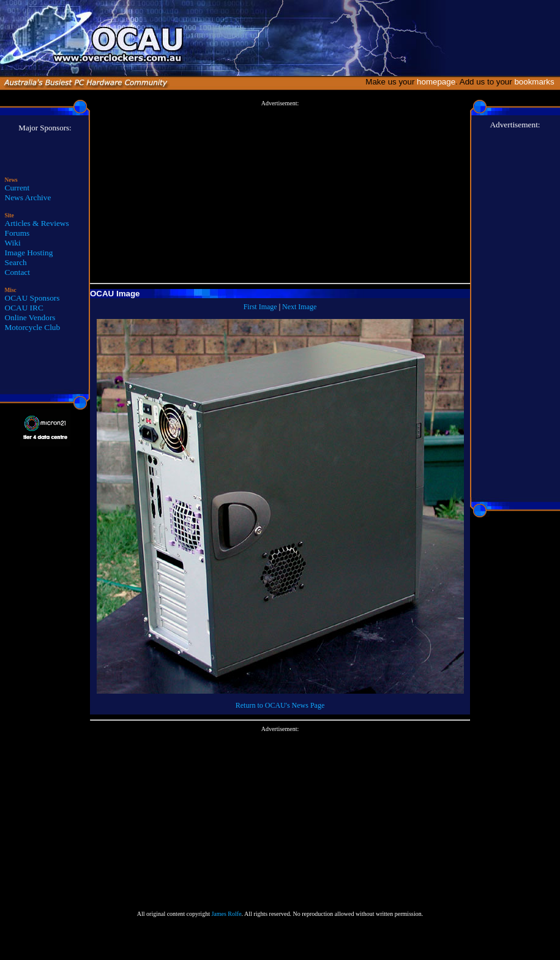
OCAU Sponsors (32, 298)
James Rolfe (226, 914)
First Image (260, 307)
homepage (436, 82)
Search (16, 262)
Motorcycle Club (33, 327)
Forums (17, 233)
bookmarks (536, 82)
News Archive (28, 197)
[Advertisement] (280, 192)
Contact (17, 272)
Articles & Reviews (37, 223)
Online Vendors (30, 317)
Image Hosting (29, 253)
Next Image (299, 307)
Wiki (13, 243)
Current (17, 188)
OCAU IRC (24, 308)
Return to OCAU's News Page (280, 705)
